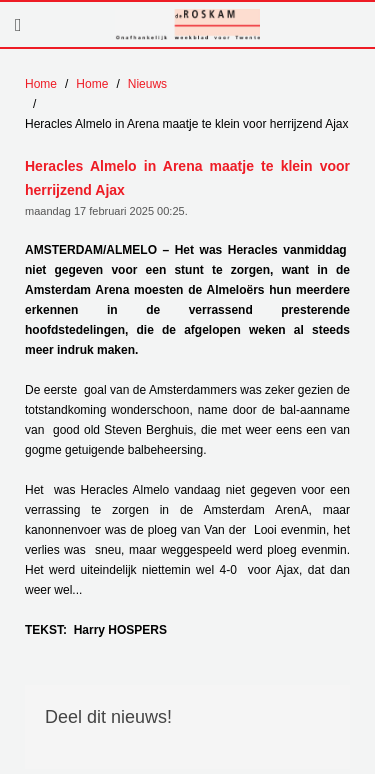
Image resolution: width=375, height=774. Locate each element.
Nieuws (147, 84)
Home (41, 84)
